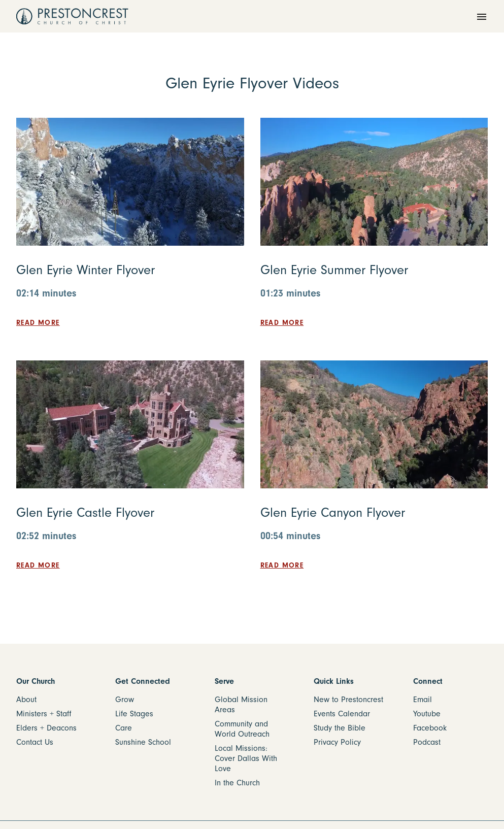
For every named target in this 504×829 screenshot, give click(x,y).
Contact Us (35, 742)
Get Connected (143, 681)
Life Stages (134, 714)
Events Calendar (342, 714)
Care (124, 728)
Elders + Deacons (46, 728)
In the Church (237, 783)
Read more (38, 323)
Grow (125, 700)
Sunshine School (143, 742)
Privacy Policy (337, 742)
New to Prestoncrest (348, 700)
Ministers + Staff (44, 714)
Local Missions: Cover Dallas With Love (246, 758)
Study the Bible (340, 728)
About (26, 700)
